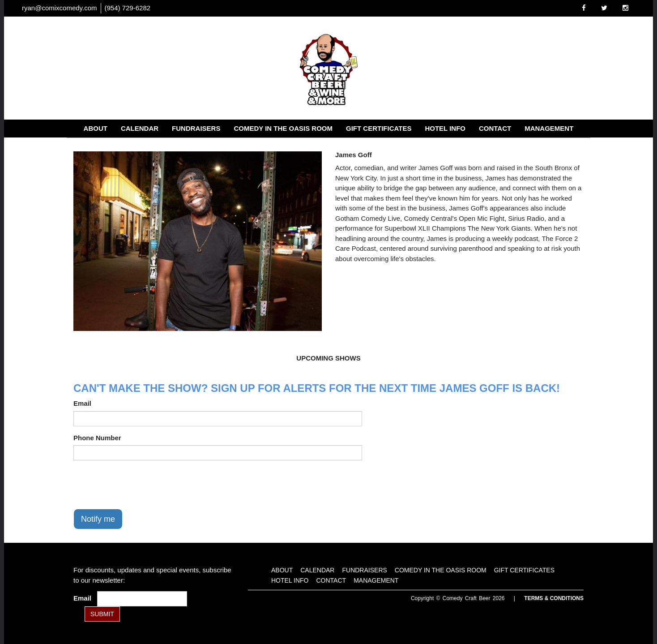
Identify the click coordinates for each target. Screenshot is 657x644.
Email (82, 403)
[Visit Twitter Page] (604, 8)
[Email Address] (142, 599)
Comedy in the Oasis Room (283, 128)
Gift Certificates (379, 128)
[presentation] (141, 485)
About (96, 128)
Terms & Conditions (554, 598)
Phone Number (97, 438)
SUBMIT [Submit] (102, 614)
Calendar (140, 128)
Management (549, 128)
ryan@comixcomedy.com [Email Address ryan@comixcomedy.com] (60, 8)
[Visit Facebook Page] (584, 8)
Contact (495, 128)
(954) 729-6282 (128, 8)
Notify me (98, 519)
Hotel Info (445, 128)
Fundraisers (196, 128)
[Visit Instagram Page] (625, 8)
